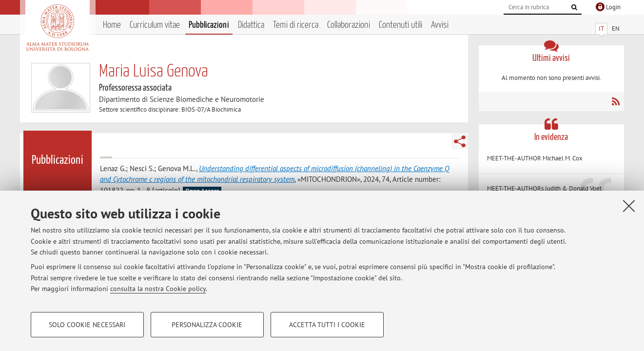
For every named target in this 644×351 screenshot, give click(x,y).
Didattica (251, 25)
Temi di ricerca (296, 25)
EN (616, 29)
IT (601, 29)
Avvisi (440, 25)
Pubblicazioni (209, 25)
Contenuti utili (400, 25)
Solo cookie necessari (87, 325)
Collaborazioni (349, 25)
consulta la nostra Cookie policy (158, 289)
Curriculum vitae (155, 25)
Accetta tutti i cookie (327, 325)
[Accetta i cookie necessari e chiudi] (629, 206)
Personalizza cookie (207, 325)
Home (112, 25)
